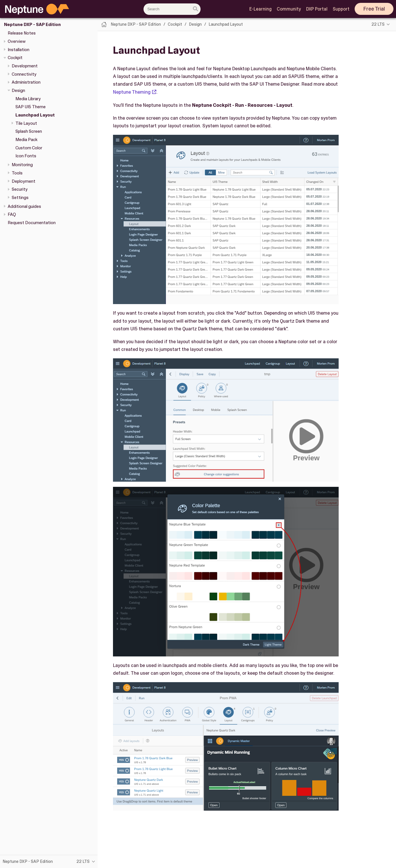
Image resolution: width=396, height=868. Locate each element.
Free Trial (374, 9)
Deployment (24, 181)
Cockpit (15, 58)
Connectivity (24, 74)
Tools (17, 173)
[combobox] (172, 9)
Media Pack (26, 140)
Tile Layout (26, 123)
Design (18, 91)
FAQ (12, 214)
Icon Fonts (26, 156)
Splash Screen (29, 131)
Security (20, 189)
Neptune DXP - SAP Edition (32, 25)
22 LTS (378, 24)
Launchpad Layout (35, 115)
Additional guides (24, 206)
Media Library (28, 99)
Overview (17, 41)
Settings (20, 198)
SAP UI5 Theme (31, 107)
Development (25, 66)
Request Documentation (32, 223)
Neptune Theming (132, 92)
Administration (26, 82)
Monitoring (22, 165)
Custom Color (29, 148)
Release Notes (22, 33)
